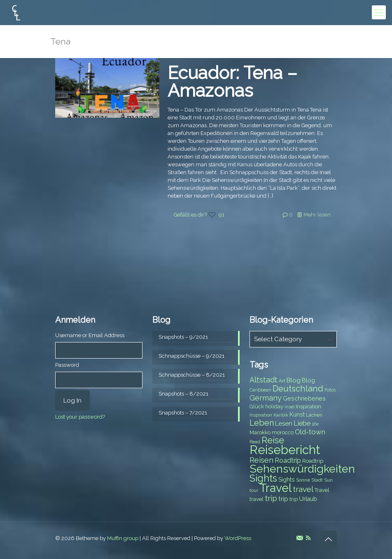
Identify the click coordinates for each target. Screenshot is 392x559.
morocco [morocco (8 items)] (283, 432)
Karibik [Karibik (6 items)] (281, 415)
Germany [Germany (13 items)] (266, 398)
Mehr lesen (317, 215)
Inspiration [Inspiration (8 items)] (308, 406)
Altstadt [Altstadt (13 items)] (264, 380)
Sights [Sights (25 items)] (263, 478)
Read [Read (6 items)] (255, 442)
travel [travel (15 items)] (303, 489)
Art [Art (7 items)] (282, 381)
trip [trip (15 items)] (271, 498)
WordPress (238, 538)
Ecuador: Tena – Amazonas (232, 82)
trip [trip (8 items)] (294, 499)
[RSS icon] (308, 538)
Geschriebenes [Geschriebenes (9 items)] (304, 398)
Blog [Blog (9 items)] (308, 380)
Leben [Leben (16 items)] (262, 423)
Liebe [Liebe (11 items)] (302, 423)
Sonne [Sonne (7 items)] (303, 480)
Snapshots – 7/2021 (183, 413)
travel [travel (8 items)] (257, 499)
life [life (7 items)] (315, 424)
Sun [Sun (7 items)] (328, 480)
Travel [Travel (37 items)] (275, 488)
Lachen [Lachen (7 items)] (314, 415)
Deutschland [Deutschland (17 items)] (298, 389)
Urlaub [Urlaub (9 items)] (308, 499)
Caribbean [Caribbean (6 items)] (260, 390)
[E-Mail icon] (300, 538)
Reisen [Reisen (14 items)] (261, 460)
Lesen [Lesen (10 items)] (284, 424)
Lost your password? (80, 417)
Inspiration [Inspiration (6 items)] (261, 415)
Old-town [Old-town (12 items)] (310, 432)
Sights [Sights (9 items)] (287, 480)
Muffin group (123, 538)
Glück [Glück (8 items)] (257, 406)
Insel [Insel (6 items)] (289, 407)
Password (67, 365)
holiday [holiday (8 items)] (274, 406)
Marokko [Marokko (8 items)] (260, 432)
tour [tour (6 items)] (254, 490)
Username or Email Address (90, 335)
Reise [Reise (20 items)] (273, 440)
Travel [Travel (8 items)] (322, 490)
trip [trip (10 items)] (283, 499)
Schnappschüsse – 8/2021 (192, 375)
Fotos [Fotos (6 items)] (330, 390)
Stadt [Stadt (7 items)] (317, 480)
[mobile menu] (379, 12)
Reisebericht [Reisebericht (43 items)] (285, 450)
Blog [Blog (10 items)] (294, 380)
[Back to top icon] (328, 539)
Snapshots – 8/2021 (183, 394)
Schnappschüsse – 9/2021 (191, 356)
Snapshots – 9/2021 (183, 337)
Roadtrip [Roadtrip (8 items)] (313, 461)
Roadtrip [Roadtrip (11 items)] (288, 460)
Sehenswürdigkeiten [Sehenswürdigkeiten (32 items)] (302, 469)
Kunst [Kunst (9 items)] (297, 415)
